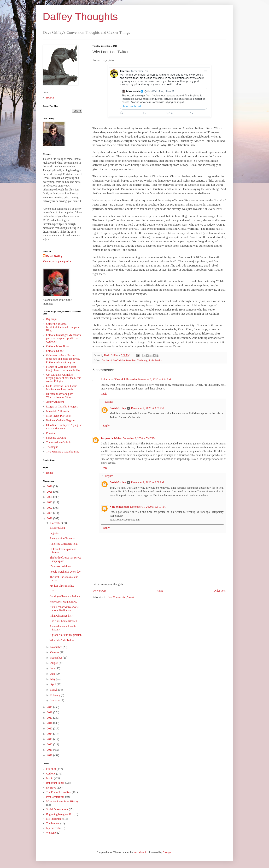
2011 (50, 750)
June (53, 674)
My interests (53, 828)
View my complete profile (57, 261)
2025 (50, 492)
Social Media (155, 360)
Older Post (220, 591)
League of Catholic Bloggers (62, 407)
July (53, 668)
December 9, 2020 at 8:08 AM (148, 482)
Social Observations (57, 809)
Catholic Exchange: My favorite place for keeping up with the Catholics (64, 338)
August (55, 663)
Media (50, 778)
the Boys (51, 788)
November (56, 647)
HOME (50, 98)
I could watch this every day (65, 572)
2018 (50, 712)
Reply (104, 394)
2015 (50, 728)
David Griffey (118, 408)
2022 (50, 508)
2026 (50, 486)
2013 (50, 739)
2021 (50, 513)
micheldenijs (141, 852)
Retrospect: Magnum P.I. (63, 602)
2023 (50, 502)
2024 (50, 497)
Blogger (167, 852)
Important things (55, 783)
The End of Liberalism (59, 792)
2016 (50, 723)
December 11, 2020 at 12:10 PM (148, 507)
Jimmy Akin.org (55, 402)
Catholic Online (55, 351)
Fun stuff (51, 769)
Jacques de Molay (111, 438)
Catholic (51, 774)
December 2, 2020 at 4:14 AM (154, 379)
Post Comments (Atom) (121, 597)
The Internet (53, 823)
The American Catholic (59, 442)
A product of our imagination (66, 635)
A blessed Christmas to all (64, 544)
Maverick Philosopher (58, 411)
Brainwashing (57, 528)
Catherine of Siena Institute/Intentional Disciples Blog (62, 327)
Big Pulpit (52, 319)
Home (160, 591)
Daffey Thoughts (80, 17)
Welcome (51, 833)
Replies (109, 402)
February (56, 695)
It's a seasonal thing (60, 566)
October (55, 652)
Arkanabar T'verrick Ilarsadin (119, 379)
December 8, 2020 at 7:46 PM (139, 438)
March (54, 690)
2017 (50, 718)
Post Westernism (55, 797)
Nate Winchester (119, 507)
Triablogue (52, 447)
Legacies (54, 533)
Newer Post (100, 591)
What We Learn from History (62, 801)
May (53, 679)
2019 (50, 707)
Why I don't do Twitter (62, 640)
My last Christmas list (62, 586)
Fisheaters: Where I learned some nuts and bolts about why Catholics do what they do (63, 359)
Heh (52, 591)
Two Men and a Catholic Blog (63, 452)
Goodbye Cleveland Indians (65, 596)
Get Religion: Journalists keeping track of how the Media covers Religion (64, 378)
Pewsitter (51, 433)
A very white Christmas (63, 538)
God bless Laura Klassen (63, 621)
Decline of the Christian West (116, 360)
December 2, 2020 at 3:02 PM (147, 408)
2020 (50, 518)
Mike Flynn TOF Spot (58, 416)
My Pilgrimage (54, 819)
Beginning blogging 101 (60, 814)
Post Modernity (140, 360)
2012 (50, 744)
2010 (50, 755)
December (56, 523)
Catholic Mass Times (58, 346)
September (56, 658)
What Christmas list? (61, 616)
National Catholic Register (61, 420)
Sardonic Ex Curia (56, 438)
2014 (50, 734)
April (54, 684)
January (55, 700)
